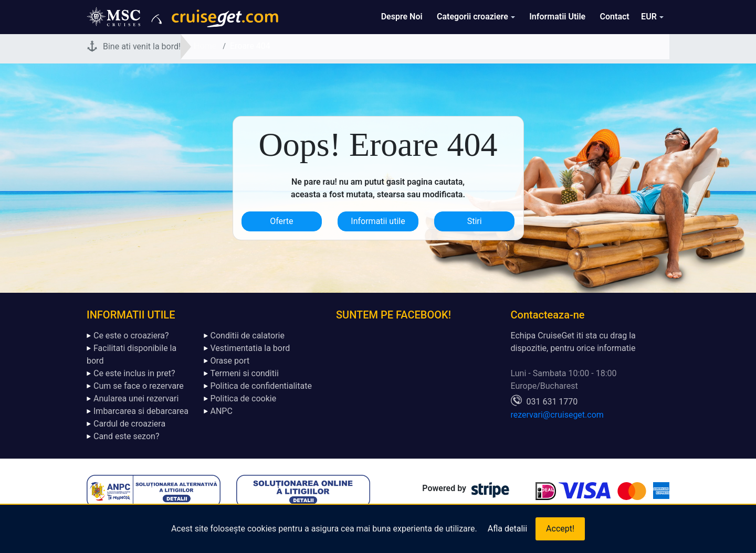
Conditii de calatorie (248, 336)
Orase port (230, 361)
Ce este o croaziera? (131, 336)
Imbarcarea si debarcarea (141, 411)
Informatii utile (378, 221)
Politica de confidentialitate (261, 386)
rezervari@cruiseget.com (557, 415)
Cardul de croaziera (129, 424)
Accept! (560, 529)
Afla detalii (507, 529)
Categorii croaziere (472, 17)
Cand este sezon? (126, 436)
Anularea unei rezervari (136, 398)
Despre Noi (402, 17)
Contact (615, 17)
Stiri (475, 221)
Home (205, 46)
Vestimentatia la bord (250, 348)
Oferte (281, 221)
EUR (649, 17)
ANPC (222, 411)
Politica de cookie (244, 398)
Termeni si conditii (245, 373)
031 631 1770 (552, 402)
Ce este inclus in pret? (134, 373)
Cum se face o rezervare (139, 386)
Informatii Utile (557, 17)
